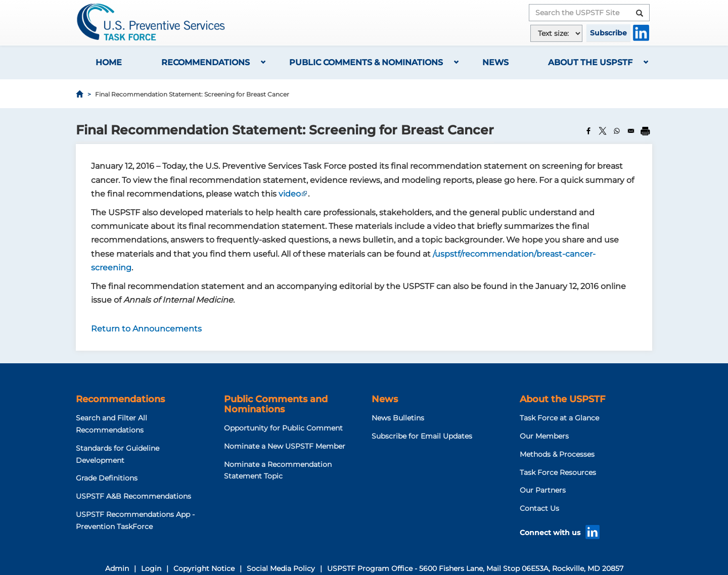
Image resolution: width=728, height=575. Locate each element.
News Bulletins (398, 418)
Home (109, 62)
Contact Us (539, 508)
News (495, 62)
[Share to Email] (631, 131)
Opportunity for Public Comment (283, 428)
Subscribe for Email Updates (422, 436)
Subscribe (608, 33)
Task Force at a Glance (559, 418)
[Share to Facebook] (588, 131)
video (290, 194)
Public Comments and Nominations (276, 404)
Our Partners (543, 490)
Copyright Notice (204, 568)
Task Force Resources (558, 472)
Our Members (544, 436)
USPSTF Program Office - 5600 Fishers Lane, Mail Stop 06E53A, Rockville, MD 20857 (475, 568)
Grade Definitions (107, 478)
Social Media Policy (281, 568)
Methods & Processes (557, 454)
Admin (117, 568)
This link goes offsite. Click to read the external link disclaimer (305, 195)
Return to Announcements (146, 329)
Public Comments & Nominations (366, 62)
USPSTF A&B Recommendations (133, 496)
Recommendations (206, 62)
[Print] (645, 131)
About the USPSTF (590, 62)
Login (151, 568)
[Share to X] (603, 131)
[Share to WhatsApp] (617, 131)
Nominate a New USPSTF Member (285, 446)
